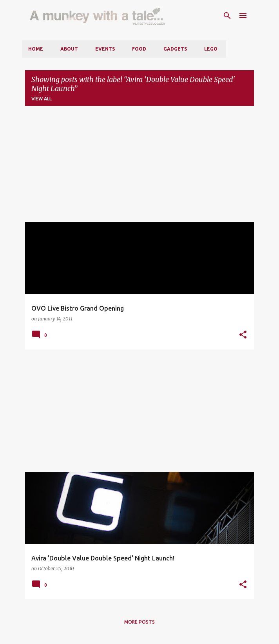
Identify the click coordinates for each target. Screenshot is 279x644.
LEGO (211, 49)
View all (42, 99)
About (69, 49)
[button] (243, 335)
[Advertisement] (139, 167)
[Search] (227, 16)
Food (139, 49)
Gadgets (175, 49)
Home (36, 49)
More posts (139, 622)
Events (105, 49)
